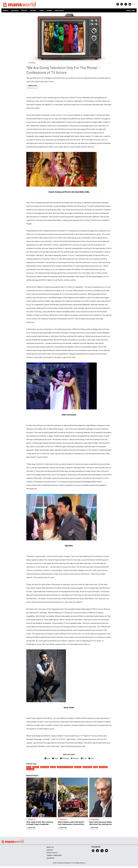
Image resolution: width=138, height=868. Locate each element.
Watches (33, 10)
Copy (91, 758)
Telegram (75, 758)
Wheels (49, 10)
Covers (41, 10)
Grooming (15, 10)
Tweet (55, 758)
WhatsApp (64, 758)
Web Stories (59, 10)
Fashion (6, 10)
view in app (131, 10)
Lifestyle (24, 10)
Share (47, 758)
